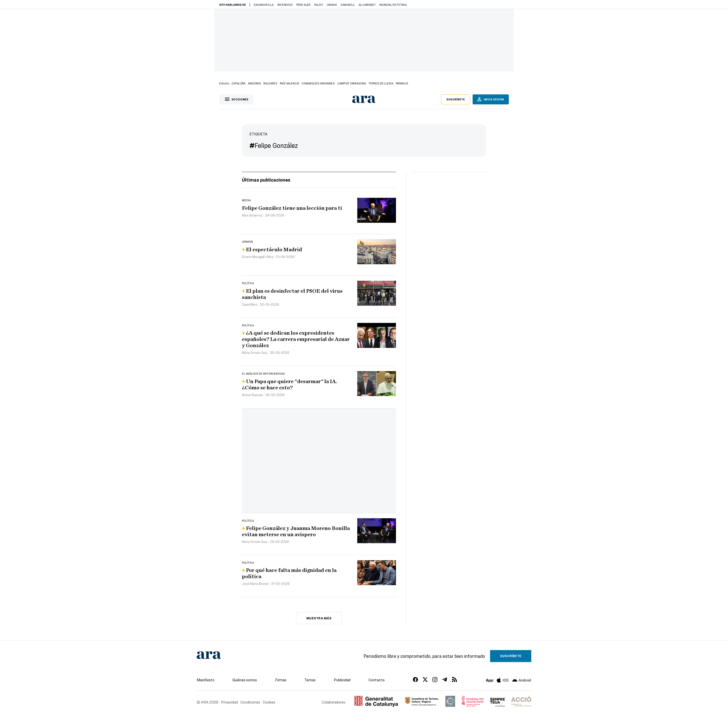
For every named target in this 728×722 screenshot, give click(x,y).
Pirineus (402, 83)
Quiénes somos (245, 680)
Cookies (269, 702)
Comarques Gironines (318, 83)
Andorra (254, 83)
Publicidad (342, 680)
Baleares (270, 83)
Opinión (247, 241)
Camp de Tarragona (352, 83)
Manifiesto (206, 680)
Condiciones (250, 702)
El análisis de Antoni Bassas (263, 373)
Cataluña (238, 83)
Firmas (281, 680)
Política (248, 283)
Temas (310, 680)
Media (246, 200)
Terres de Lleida (381, 83)
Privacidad (229, 702)
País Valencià (289, 83)
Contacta (376, 680)
